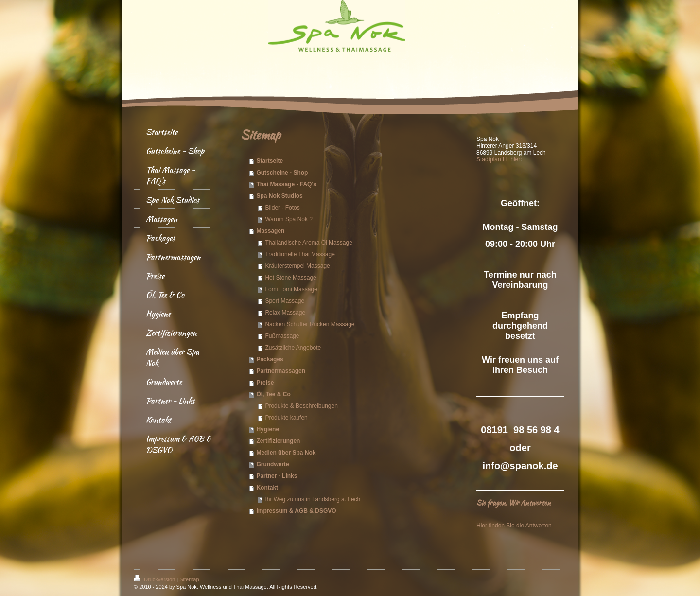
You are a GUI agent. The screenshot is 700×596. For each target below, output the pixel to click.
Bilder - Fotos (282, 208)
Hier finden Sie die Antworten (514, 526)
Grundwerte (272, 464)
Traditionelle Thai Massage (300, 254)
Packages (270, 359)
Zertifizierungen (278, 441)
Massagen (270, 231)
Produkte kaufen (286, 418)
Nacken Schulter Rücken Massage (310, 324)
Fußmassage (282, 336)
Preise (265, 383)
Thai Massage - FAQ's (286, 184)
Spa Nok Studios (279, 196)
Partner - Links (277, 476)
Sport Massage (285, 301)
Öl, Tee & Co (273, 394)
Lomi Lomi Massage (291, 289)
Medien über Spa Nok (286, 453)
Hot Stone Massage (290, 278)
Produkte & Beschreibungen (301, 406)
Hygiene (268, 429)
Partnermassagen (281, 371)
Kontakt (267, 488)
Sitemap (189, 579)
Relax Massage (285, 313)
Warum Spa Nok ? (289, 219)
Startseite (270, 161)
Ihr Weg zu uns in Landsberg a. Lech (313, 499)
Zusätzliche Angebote (293, 348)
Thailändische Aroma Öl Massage (308, 243)
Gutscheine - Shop (282, 173)
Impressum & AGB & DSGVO (296, 511)
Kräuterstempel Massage (297, 266)
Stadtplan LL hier (498, 159)
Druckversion (155, 579)
